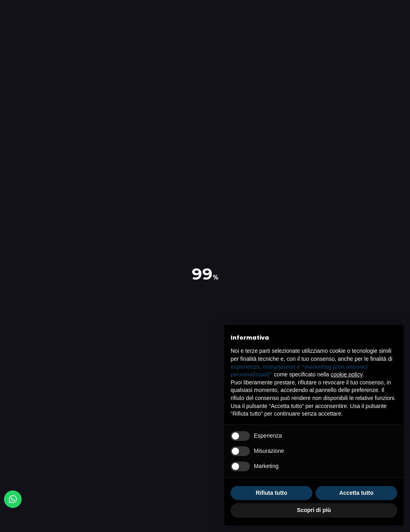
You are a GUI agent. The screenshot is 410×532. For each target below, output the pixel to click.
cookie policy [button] (347, 374)
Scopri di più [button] (314, 510)
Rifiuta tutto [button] (272, 493)
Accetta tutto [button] (356, 493)
